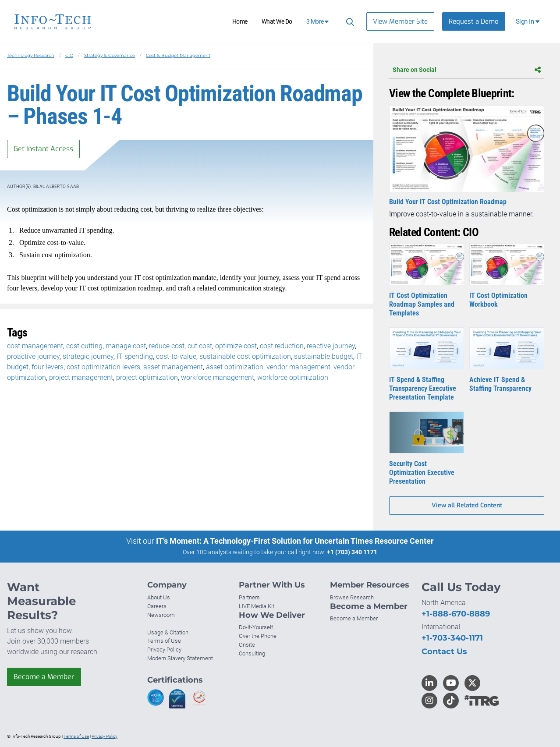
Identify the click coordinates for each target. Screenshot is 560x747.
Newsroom (161, 615)
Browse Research (352, 597)
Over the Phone (258, 636)
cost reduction (282, 346)
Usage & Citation (168, 632)
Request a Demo (474, 21)
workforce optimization (293, 377)
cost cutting (84, 346)
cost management (35, 346)
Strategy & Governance (110, 55)
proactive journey (33, 356)
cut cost (200, 346)
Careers (157, 606)
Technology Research (31, 55)
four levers (48, 367)
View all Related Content (467, 505)
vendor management (298, 367)
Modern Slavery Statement (180, 658)
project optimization (147, 377)
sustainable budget (324, 356)
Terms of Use (164, 641)
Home (240, 21)
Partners (249, 597)
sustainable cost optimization (245, 356)
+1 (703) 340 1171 (352, 552)
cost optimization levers (103, 367)
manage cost (126, 346)
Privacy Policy (164, 650)
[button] (528, 21)
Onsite (247, 645)
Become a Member (44, 677)
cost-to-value (176, 356)
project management (81, 377)
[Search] (349, 22)
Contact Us (444, 651)
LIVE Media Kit (257, 606)
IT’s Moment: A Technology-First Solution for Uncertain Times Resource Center (295, 541)
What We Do (277, 21)
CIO (69, 55)
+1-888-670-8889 (456, 614)
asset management (173, 367)
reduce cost (167, 346)
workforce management (218, 377)
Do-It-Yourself (256, 627)
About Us (159, 597)
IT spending (135, 356)
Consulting (252, 653)
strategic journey (88, 356)
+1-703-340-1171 (452, 638)
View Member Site (400, 21)
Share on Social (467, 70)
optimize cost (236, 346)
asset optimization (235, 367)
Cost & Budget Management (178, 55)
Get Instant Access (43, 149)
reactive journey (331, 346)
